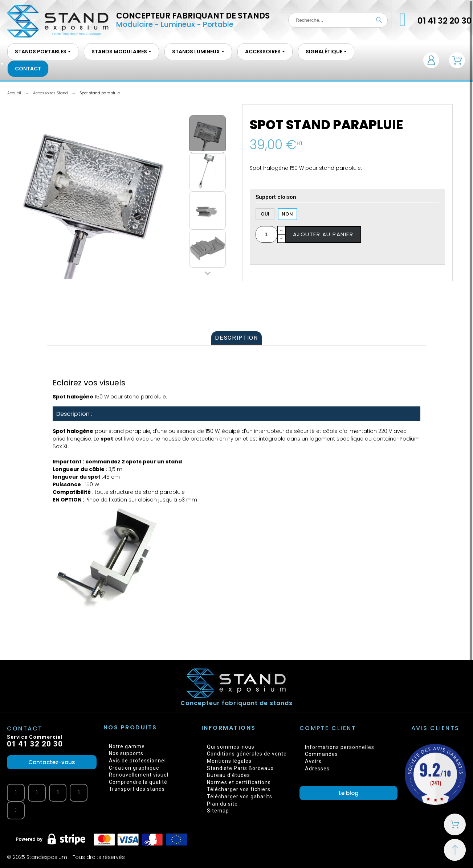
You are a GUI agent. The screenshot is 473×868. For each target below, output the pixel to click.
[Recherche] (338, 20)
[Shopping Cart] (455, 824)
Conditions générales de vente (247, 754)
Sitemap (218, 811)
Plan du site (222, 804)
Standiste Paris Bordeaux (240, 768)
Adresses (317, 769)
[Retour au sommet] (455, 850)
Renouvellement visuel (139, 775)
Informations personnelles (340, 747)
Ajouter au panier (323, 234)
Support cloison (276, 197)
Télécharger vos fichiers (239, 789)
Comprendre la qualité (138, 782)
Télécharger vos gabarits (240, 797)
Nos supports (126, 753)
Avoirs (313, 761)
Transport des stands (137, 789)
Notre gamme (127, 746)
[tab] (236, 338)
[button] (52, 762)
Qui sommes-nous (231, 747)
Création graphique (134, 768)
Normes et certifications (239, 782)
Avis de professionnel (137, 761)
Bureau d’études (229, 775)
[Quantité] (266, 234)
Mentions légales (229, 761)
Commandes (321, 754)
